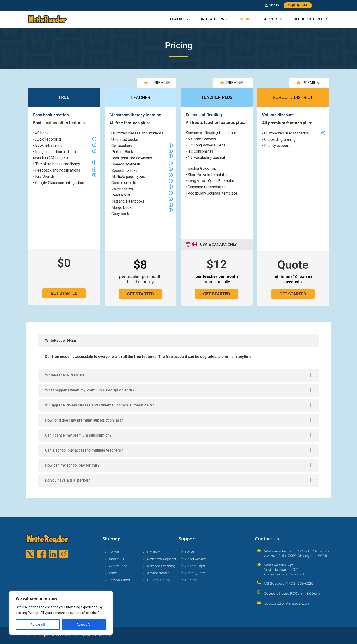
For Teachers (206, 19)
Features (169, 19)
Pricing (241, 19)
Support (271, 19)
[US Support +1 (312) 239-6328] (259, 583)
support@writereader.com (287, 603)
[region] (61, 613)
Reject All (38, 625)
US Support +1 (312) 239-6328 (289, 583)
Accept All (84, 625)
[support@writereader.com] (259, 603)
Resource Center (310, 19)
